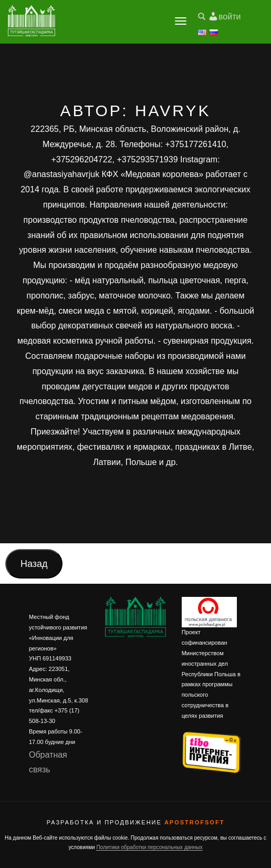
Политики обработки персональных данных (149, 847)
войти (230, 17)
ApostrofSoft (194, 822)
